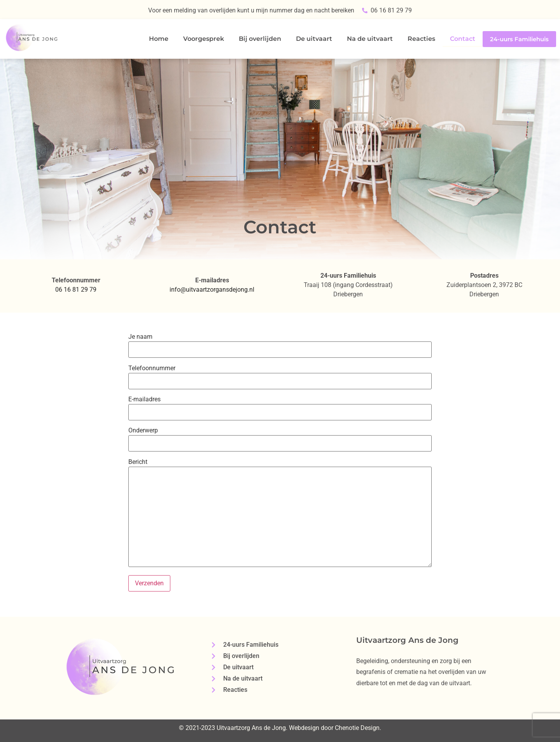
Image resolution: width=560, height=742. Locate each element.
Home (159, 39)
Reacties (421, 39)
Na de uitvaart (370, 39)
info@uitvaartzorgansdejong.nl (212, 290)
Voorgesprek (204, 39)
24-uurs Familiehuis (519, 39)
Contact (463, 39)
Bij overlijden (260, 39)
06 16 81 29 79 (76, 290)
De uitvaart (314, 39)
